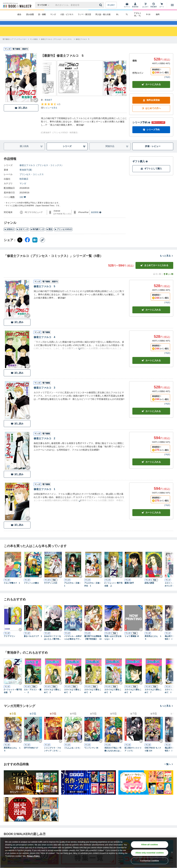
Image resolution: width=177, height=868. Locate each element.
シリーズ (74, 152)
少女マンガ (22, 235)
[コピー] (42, 246)
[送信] (101, 5)
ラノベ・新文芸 (84, 14)
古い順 (157, 280)
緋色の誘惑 (149, 589)
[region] (88, 853)
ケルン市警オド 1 (12, 589)
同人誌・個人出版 (103, 14)
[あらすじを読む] (80, 351)
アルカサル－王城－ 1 (73, 590)
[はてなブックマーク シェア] (35, 246)
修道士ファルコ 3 (44, 393)
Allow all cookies (150, 845)
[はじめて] (145, 5)
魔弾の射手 (129, 589)
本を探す (111, 5)
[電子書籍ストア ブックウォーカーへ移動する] (15, 45)
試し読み (21, 113)
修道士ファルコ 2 (44, 444)
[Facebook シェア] (27, 246)
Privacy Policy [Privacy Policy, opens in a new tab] (33, 856)
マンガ (53, 14)
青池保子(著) (26, 175)
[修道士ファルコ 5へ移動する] (83, 45)
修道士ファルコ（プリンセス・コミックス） (41, 171)
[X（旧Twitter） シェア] (20, 246)
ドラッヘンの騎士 (31, 589)
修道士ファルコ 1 (44, 495)
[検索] (101, 5)
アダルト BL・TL (138, 14)
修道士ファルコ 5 (44, 292)
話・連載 (42, 14)
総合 (19, 14)
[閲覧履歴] (154, 5)
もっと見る (166, 261)
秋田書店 (24, 185)
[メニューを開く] (172, 5)
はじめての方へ (151, 114)
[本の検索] (44, 5)
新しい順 (168, 280)
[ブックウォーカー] (17, 5)
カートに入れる (151, 90)
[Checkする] (36, 106)
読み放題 (30, 14)
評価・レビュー (153, 152)
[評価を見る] (51, 112)
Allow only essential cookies (150, 853)
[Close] (172, 852)
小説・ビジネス (67, 14)
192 (23, 203)
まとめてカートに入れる (154, 271)
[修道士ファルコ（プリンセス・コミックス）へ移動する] (57, 45)
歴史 (49, 235)
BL (117, 14)
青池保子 (48, 106)
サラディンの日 (51, 589)
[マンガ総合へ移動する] (34, 45)
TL (127, 14)
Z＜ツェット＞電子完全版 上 (113, 590)
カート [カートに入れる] (151, 315)
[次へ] (44, 84)
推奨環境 (96, 218)
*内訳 (167, 83)
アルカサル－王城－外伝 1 (93, 590)
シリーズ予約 (141, 128)
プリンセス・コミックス (32, 180)
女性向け (9, 235)
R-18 (148, 14)
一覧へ (169, 770)
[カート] (162, 5)
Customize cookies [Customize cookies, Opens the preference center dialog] (149, 861)
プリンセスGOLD (63, 235)
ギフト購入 (140, 167)
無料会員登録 (151, 106)
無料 (158, 14)
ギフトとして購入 (151, 174)
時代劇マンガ (37, 235)
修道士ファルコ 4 (44, 343)
